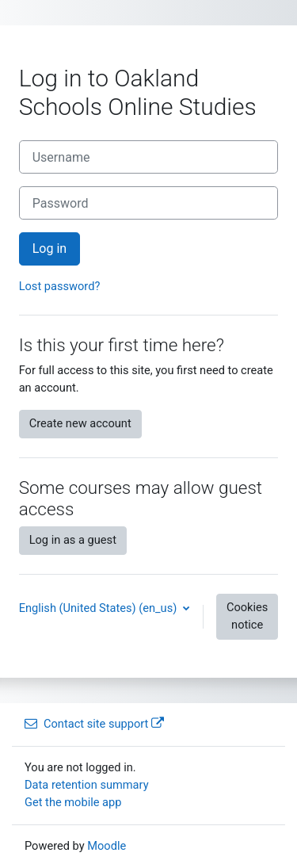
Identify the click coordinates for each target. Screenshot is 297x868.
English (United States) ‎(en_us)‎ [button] (99, 608)
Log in (50, 249)
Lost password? (60, 286)
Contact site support (94, 724)
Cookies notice (247, 616)
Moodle (107, 846)
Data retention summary (87, 785)
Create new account (80, 423)
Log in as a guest (73, 540)
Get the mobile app (73, 802)
